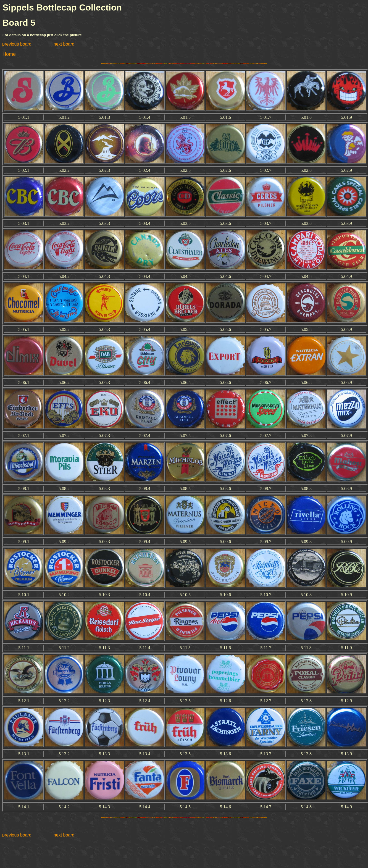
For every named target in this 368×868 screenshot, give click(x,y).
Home (9, 54)
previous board (17, 44)
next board (64, 44)
